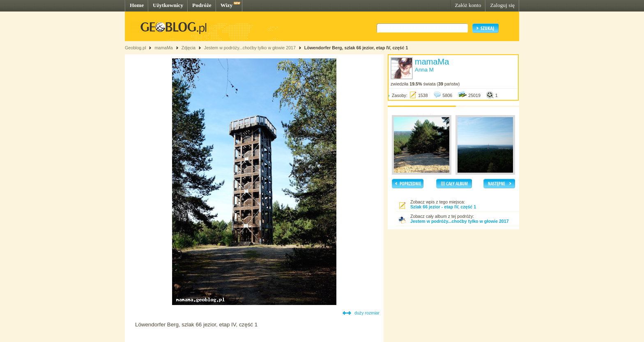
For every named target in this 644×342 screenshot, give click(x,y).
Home (137, 5)
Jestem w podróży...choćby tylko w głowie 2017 (250, 48)
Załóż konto (468, 5)
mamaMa (163, 48)
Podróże (202, 5)
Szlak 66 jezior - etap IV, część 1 (443, 207)
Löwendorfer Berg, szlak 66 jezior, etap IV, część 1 (356, 48)
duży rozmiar (367, 313)
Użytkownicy (168, 5)
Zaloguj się (502, 5)
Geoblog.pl (136, 48)
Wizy (227, 5)
